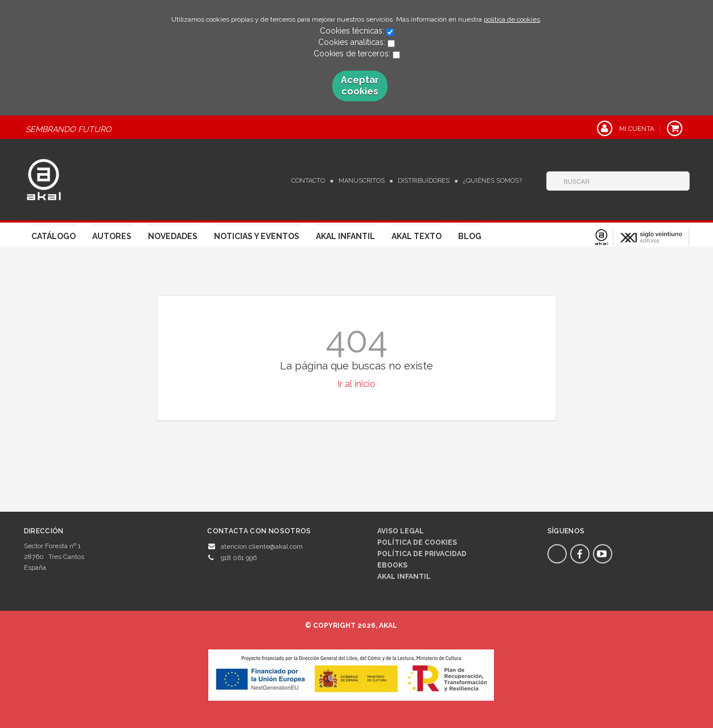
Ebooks (392, 565)
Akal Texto (417, 236)
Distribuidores (424, 181)
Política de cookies (417, 542)
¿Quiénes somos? (492, 181)
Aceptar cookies (360, 86)
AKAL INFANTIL (404, 577)
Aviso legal (401, 531)
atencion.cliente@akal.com (262, 546)
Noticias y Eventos (257, 236)
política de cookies (512, 19)
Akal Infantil (345, 236)
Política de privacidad (422, 554)
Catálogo (53, 236)
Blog (470, 236)
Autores (112, 236)
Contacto (308, 181)
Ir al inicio (356, 384)
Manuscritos (362, 181)
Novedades (173, 236)
